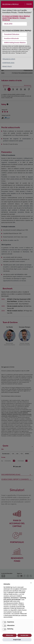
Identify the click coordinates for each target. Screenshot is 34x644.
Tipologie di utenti (9, 59)
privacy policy (7, 66)
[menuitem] (15, 24)
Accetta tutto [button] (24, 635)
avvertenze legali (8, 63)
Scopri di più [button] (17, 640)
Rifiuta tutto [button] (10, 635)
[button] (31, 583)
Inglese (29, 4)
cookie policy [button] (16, 601)
